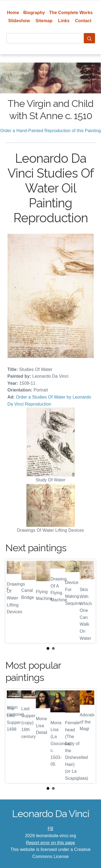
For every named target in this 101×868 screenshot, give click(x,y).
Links (64, 21)
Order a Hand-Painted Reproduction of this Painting (51, 131)
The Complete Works (71, 13)
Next (87, 601)
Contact (83, 21)
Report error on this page (51, 843)
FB (50, 829)
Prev (14, 601)
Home (13, 13)
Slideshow (19, 21)
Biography (34, 13)
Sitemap (44, 21)
